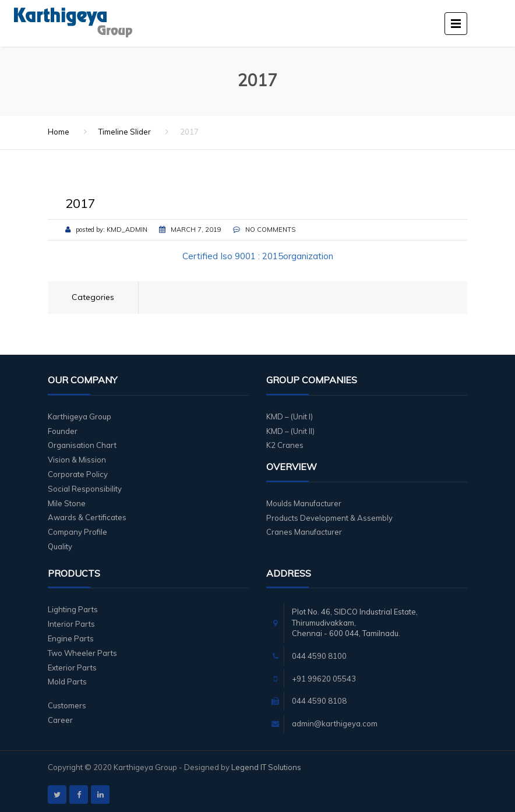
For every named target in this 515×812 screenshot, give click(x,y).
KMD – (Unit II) (290, 431)
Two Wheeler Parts (82, 653)
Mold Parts (67, 682)
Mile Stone (67, 503)
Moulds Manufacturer (304, 503)
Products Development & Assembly (329, 518)
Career (60, 720)
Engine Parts (71, 638)
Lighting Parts (73, 609)
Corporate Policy (78, 474)
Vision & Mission (77, 460)
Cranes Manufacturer (304, 532)
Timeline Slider (125, 132)
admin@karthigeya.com (335, 723)
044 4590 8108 (319, 701)
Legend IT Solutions (266, 767)
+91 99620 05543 (324, 679)
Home (59, 132)
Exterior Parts (72, 668)
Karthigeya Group (80, 416)
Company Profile (77, 532)
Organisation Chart (82, 445)
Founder (63, 431)
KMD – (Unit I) (290, 416)
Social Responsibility (85, 489)
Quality (60, 546)
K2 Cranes (285, 445)
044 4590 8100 (319, 656)
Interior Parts (71, 624)
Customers (67, 705)
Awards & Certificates (87, 517)
